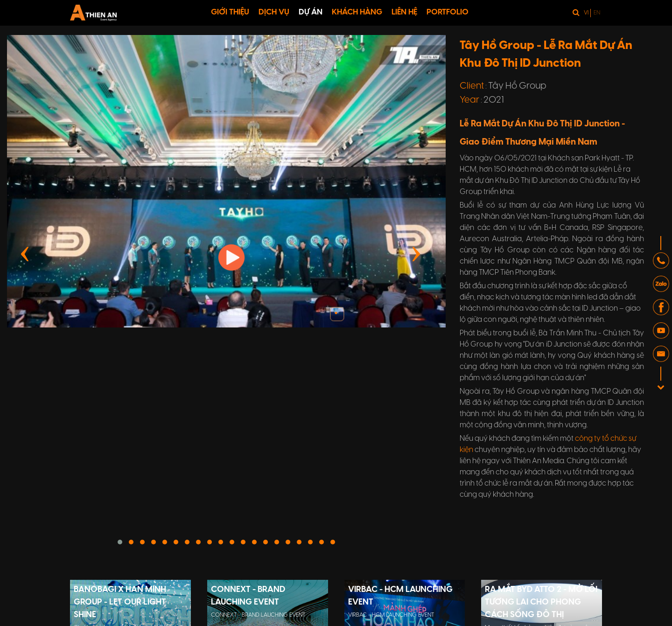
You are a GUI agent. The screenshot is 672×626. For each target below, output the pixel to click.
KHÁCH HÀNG (357, 12)
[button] (120, 542)
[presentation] (25, 252)
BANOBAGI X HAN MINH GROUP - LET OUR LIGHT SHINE (120, 602)
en (597, 13)
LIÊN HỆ (404, 12)
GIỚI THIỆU (230, 12)
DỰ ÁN (311, 12)
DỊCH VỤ (274, 12)
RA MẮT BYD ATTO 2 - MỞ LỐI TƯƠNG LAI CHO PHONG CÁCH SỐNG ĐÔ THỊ (541, 602)
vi (586, 13)
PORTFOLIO (448, 12)
